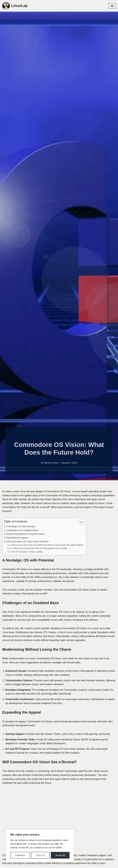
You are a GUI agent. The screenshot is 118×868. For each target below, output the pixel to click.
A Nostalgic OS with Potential (21, 526)
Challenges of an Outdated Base (22, 530)
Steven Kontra (51, 463)
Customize (20, 855)
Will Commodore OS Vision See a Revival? (28, 542)
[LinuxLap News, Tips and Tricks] (15, 6)
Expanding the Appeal (17, 538)
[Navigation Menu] (112, 6)
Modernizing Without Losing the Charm (26, 534)
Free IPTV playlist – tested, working (27, 552)
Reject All (40, 855)
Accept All (60, 855)
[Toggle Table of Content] (80, 522)
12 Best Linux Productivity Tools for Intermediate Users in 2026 (39, 548)
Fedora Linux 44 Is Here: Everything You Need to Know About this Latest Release (47, 545)
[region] (40, 846)
